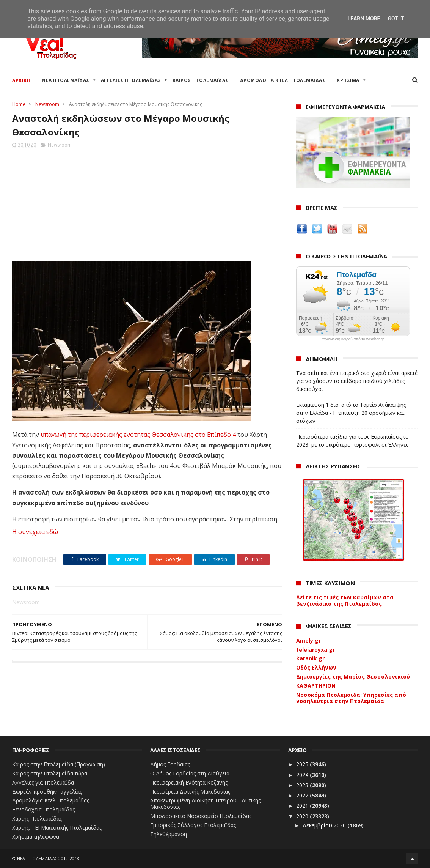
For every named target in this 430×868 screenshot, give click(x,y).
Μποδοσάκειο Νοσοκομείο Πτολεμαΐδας (201, 816)
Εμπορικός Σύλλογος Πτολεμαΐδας (193, 825)
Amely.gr (308, 640)
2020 (303, 816)
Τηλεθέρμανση (169, 834)
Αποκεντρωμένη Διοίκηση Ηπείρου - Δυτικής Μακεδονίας (205, 803)
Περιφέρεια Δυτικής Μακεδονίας (190, 792)
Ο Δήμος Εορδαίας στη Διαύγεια (190, 773)
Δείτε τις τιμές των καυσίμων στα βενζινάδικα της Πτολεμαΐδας (345, 600)
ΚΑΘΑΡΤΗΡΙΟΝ (316, 686)
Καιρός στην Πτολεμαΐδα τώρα (50, 773)
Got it (396, 19)
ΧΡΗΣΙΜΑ (348, 80)
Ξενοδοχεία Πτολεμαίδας (43, 809)
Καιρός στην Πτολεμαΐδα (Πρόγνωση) (59, 764)
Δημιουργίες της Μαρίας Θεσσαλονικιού (353, 677)
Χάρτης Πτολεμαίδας (37, 818)
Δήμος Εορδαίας (170, 764)
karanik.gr (310, 658)
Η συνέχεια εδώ (35, 532)
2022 (303, 795)
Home (19, 104)
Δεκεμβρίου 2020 (325, 825)
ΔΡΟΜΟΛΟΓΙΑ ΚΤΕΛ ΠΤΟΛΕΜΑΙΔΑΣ (283, 80)
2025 (303, 764)
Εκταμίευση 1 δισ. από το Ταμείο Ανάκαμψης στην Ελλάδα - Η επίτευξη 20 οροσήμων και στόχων (351, 413)
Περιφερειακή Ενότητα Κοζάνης (189, 782)
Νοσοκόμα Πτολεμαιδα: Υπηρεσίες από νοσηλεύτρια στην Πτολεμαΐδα (351, 698)
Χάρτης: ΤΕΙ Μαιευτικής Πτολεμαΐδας (57, 828)
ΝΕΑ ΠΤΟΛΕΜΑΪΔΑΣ (66, 80)
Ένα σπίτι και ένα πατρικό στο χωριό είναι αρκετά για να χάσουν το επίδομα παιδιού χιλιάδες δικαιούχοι (357, 381)
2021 (303, 806)
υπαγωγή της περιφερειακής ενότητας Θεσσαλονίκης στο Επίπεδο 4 (137, 435)
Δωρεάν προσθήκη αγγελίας (47, 792)
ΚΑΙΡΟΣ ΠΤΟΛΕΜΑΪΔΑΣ (201, 80)
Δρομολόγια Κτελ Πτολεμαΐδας (51, 800)
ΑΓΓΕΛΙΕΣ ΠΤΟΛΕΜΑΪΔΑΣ (131, 80)
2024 (303, 775)
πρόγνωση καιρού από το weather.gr (353, 339)
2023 (303, 785)
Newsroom (47, 104)
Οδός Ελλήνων (316, 667)
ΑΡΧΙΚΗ (21, 80)
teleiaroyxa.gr (315, 650)
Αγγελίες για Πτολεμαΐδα (43, 782)
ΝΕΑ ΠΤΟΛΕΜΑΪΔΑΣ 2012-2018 (48, 858)
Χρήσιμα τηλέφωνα (36, 837)
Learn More (364, 19)
